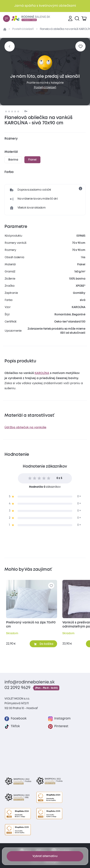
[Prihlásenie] (70, 19)
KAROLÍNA (42, 373)
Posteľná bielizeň (23, 29)
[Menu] (7, 19)
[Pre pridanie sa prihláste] (80, 46)
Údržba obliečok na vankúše (25, 427)
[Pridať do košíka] (43, 644)
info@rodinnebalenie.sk (30, 682)
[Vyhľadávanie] (77, 19)
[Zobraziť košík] (84, 19)
